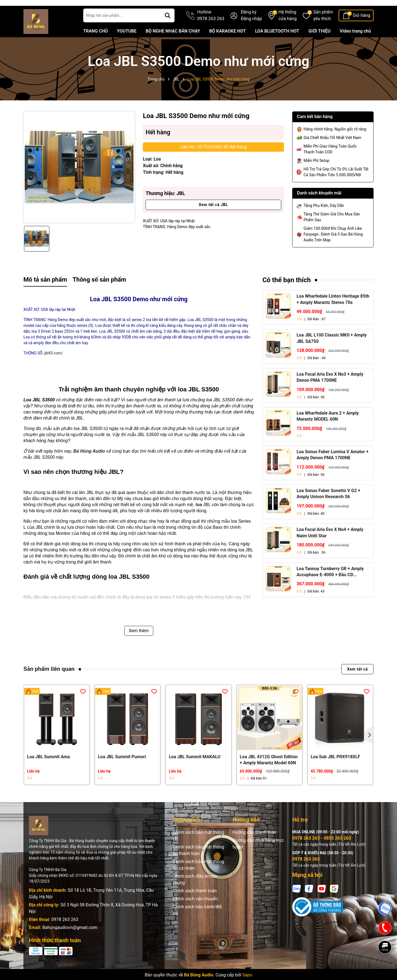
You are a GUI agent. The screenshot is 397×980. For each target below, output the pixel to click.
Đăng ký (249, 27)
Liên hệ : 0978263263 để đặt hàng (213, 162)
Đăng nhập (251, 34)
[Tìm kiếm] (168, 30)
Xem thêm (139, 646)
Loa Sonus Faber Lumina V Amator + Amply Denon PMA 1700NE (333, 470)
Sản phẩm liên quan (49, 684)
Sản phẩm (323, 31)
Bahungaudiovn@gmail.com (70, 942)
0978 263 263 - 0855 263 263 (322, 853)
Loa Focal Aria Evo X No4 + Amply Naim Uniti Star (330, 547)
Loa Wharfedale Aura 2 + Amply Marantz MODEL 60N (328, 431)
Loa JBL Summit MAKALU (195, 772)
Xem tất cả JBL (213, 220)
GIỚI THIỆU (320, 46)
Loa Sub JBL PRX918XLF (336, 772)
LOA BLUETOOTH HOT (277, 46)
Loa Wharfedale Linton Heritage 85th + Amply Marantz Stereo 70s (333, 314)
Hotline (211, 31)
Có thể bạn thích (287, 295)
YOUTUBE (127, 46)
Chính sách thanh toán (195, 906)
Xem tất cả (357, 684)
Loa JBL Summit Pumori (122, 772)
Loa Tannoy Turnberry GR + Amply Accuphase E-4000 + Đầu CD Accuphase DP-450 (330, 587)
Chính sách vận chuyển (195, 914)
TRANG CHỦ (96, 46)
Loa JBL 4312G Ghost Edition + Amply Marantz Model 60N (269, 775)
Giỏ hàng (362, 30)
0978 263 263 (65, 934)
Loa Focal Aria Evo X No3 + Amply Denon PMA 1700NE (330, 392)
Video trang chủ (355, 46)
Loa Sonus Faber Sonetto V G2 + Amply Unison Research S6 (328, 508)
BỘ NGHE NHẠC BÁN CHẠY (173, 46)
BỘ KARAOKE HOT (228, 46)
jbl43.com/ (54, 368)
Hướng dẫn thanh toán (254, 847)
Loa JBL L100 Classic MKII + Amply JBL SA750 (332, 353)
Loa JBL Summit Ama (48, 772)
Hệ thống (288, 31)
